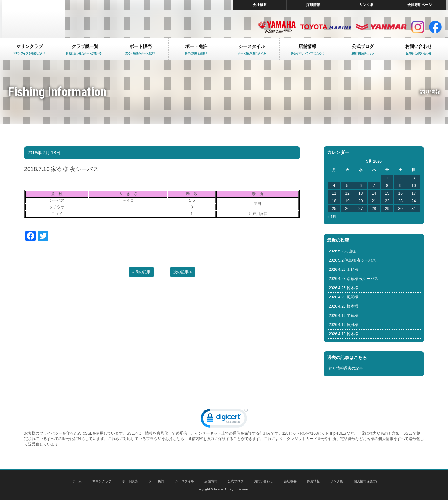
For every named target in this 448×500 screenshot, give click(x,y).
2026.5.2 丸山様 (342, 251)
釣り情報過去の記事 (346, 368)
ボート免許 (156, 481)
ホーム (77, 481)
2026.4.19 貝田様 (343, 325)
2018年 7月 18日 (44, 153)
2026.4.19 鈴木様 (343, 334)
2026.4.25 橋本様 (343, 306)
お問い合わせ (264, 481)
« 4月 (332, 217)
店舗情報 (211, 481)
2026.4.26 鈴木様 (343, 288)
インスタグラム (418, 27)
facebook (435, 27)
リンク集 (366, 5)
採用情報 (313, 5)
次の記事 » (183, 272)
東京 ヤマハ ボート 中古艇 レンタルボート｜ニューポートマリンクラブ (34, 19)
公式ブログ (236, 481)
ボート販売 (130, 481)
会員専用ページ (420, 5)
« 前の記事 (141, 272)
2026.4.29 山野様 (343, 270)
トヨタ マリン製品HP (326, 27)
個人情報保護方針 (366, 481)
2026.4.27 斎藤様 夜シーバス (353, 279)
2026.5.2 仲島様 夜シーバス (352, 260)
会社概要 (260, 5)
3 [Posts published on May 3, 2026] (414, 178)
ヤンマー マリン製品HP (381, 27)
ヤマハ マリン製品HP (277, 27)
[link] (224, 420)
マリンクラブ (102, 481)
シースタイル (184, 481)
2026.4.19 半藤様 (343, 316)
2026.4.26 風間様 (343, 297)
